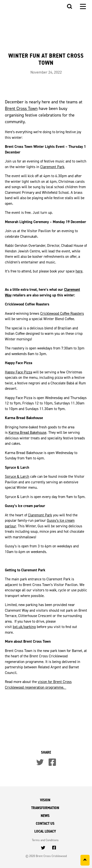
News (45, 816)
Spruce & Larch (17, 476)
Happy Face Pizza (19, 372)
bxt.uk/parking (24, 627)
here (79, 271)
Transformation (45, 808)
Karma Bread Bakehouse (27, 432)
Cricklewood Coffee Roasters (62, 313)
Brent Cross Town (21, 108)
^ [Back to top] (85, 861)
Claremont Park (52, 167)
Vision (45, 800)
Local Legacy (45, 831)
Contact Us (45, 823)
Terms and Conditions (45, 840)
